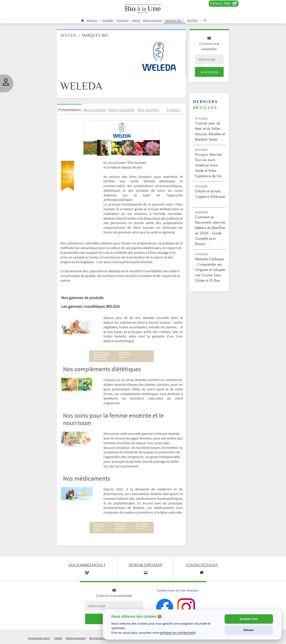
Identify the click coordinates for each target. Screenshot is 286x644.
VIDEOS (136, 20)
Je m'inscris (209, 72)
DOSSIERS (108, 20)
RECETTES (192, 20)
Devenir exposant (76, 638)
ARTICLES (92, 20)
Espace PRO (224, 4)
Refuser (249, 630)
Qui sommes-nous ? (39, 638)
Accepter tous (249, 619)
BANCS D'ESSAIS (152, 20)
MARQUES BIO (173, 20)
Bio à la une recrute (100, 638)
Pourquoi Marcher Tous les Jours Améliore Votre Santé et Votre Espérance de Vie (209, 165)
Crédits (58, 638)
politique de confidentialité (178, 633)
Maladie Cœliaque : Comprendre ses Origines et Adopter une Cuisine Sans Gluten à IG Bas (210, 270)
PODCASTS (123, 20)
